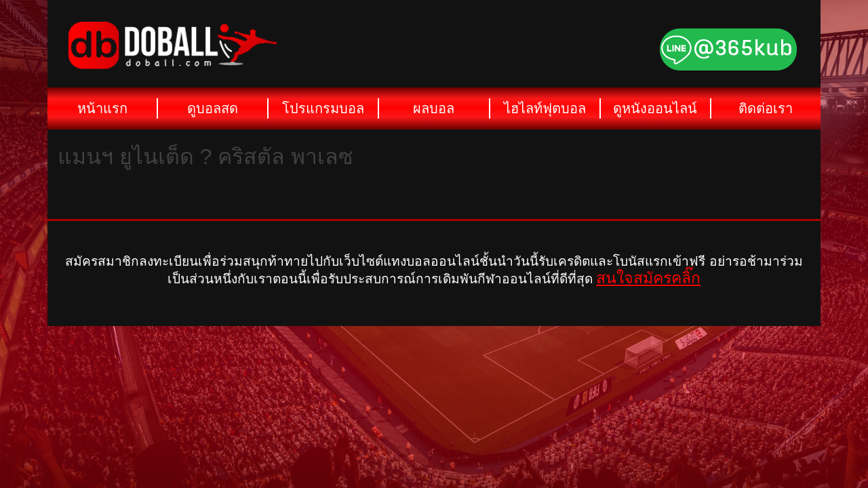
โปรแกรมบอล (323, 108)
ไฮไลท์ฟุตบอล (545, 108)
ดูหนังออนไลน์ (655, 108)
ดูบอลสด (213, 108)
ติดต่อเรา (766, 108)
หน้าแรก (102, 108)
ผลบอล (434, 108)
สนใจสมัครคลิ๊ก (648, 278)
